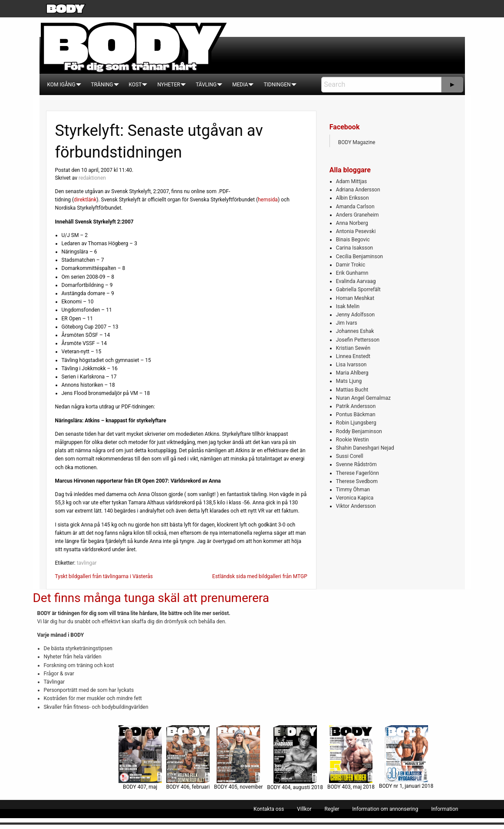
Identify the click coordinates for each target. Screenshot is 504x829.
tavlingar (87, 563)
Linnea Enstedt (353, 356)
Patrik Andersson (356, 406)
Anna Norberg (352, 223)
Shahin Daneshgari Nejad (365, 448)
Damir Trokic (351, 265)
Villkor (304, 809)
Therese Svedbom (357, 481)
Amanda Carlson (355, 207)
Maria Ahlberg (352, 373)
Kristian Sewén (353, 348)
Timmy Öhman (353, 490)
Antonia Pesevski (356, 231)
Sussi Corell (350, 456)
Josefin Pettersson (358, 340)
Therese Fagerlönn (357, 473)
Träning (102, 85)
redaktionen (92, 178)
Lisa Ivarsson (351, 365)
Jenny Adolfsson (355, 315)
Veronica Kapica (355, 498)
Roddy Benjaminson (359, 431)
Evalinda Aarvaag (356, 281)
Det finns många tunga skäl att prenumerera (151, 598)
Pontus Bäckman (356, 414)
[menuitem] (61, 85)
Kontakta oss (269, 809)
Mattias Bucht (352, 390)
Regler (332, 809)
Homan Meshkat (355, 298)
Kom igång (61, 85)
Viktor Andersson (356, 506)
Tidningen (277, 85)
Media (240, 85)
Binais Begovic (353, 240)
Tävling (206, 85)
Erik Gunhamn (352, 273)
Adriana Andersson (358, 190)
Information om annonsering (385, 809)
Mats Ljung (349, 381)
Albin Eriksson (352, 198)
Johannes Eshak (355, 331)
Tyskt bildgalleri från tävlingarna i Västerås (104, 576)
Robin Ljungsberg (356, 423)
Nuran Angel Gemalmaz (363, 398)
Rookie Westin (352, 440)
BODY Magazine (357, 142)
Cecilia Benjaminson (359, 257)
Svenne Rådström (356, 464)
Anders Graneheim (357, 215)
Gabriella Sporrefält (358, 289)
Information (445, 809)
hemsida (268, 200)
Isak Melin (348, 306)
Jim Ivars (347, 323)
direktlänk (85, 200)
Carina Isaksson (354, 248)
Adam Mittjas (351, 181)
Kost (135, 85)
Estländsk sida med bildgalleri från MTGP (260, 576)
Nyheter (168, 85)
